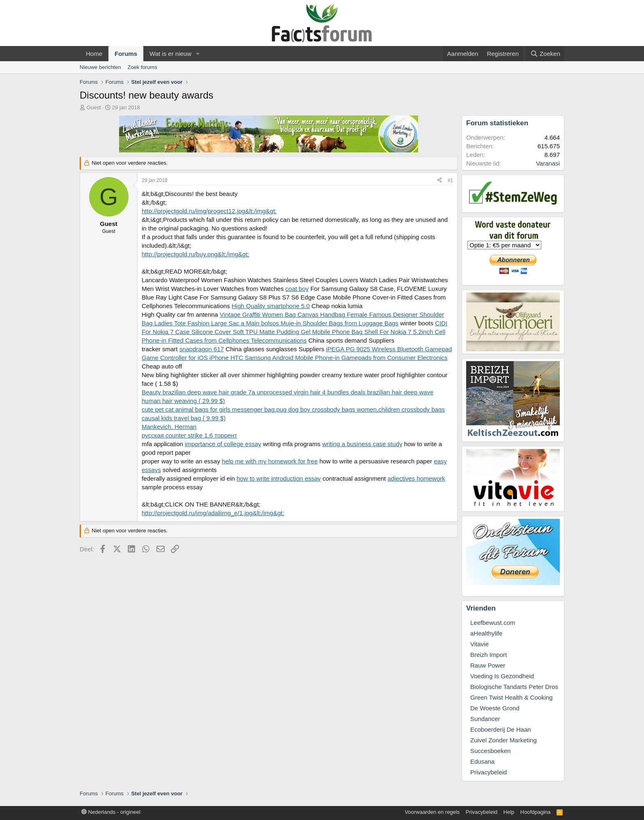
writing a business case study (362, 444)
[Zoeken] (545, 54)
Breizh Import (489, 655)
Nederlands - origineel (111, 812)
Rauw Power (488, 665)
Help (509, 812)
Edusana (482, 761)
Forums (126, 54)
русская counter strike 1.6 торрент (189, 435)
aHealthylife (486, 633)
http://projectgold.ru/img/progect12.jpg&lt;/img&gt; (209, 211)
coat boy (297, 289)
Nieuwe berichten (100, 67)
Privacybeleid (489, 772)
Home (94, 54)
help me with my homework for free (270, 461)
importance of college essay (223, 444)
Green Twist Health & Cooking (512, 697)
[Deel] (439, 181)
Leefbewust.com (493, 623)
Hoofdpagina (536, 812)
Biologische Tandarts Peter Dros (514, 687)
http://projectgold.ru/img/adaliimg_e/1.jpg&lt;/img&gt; (213, 513)
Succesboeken (490, 751)
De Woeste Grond (495, 708)
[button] (198, 54)
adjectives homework (416, 478)
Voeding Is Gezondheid (502, 676)
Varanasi (548, 163)
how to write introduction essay (279, 478)
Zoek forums (142, 67)
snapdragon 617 (202, 349)
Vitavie (480, 644)
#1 (450, 180)
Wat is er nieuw (170, 54)
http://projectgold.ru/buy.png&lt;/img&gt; (195, 254)
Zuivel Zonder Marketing (504, 740)
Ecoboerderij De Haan (501, 729)
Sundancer (485, 719)
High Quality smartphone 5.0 (271, 306)
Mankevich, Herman (169, 427)
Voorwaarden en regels (432, 812)
